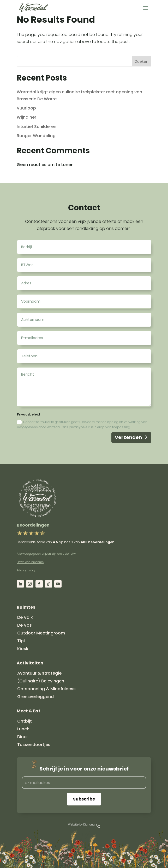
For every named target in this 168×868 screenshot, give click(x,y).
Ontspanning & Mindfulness (46, 689)
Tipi (21, 641)
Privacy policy (26, 570)
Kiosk (23, 649)
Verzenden (128, 437)
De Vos (25, 625)
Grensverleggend (35, 697)
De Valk (25, 617)
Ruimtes (26, 607)
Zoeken (142, 62)
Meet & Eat (29, 711)
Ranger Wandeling (36, 136)
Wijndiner (26, 117)
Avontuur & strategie (39, 673)
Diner (23, 737)
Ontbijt (25, 721)
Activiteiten (30, 663)
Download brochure (30, 562)
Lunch (23, 729)
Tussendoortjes (34, 745)
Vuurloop (26, 108)
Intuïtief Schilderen (37, 127)
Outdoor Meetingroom (41, 633)
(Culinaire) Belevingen (41, 681)
